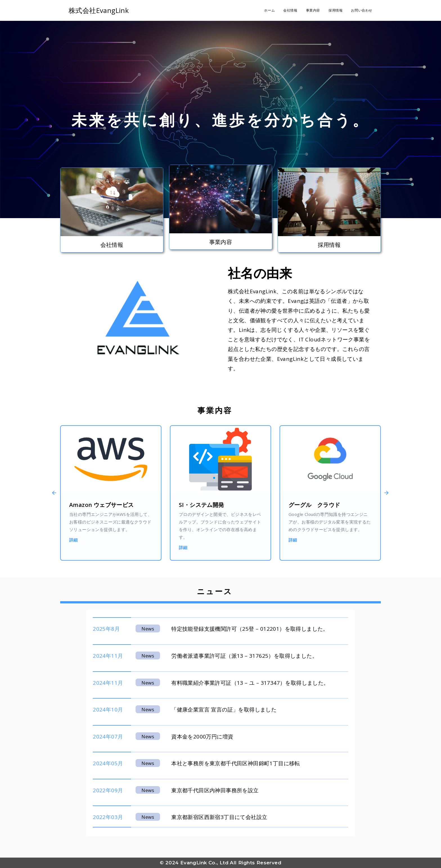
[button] (49, 493)
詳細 (74, 540)
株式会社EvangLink (99, 10)
